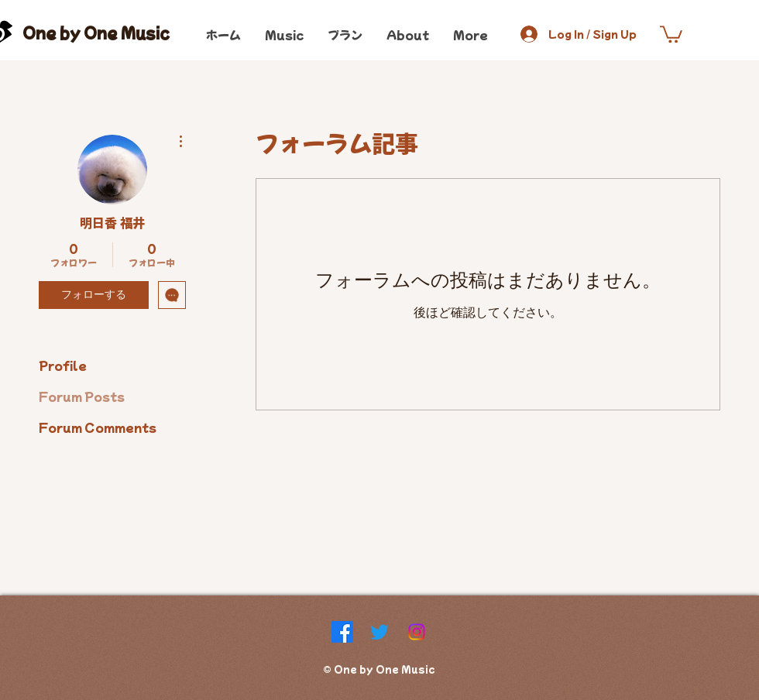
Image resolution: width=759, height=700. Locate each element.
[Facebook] (342, 632)
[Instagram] (417, 632)
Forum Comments (98, 427)
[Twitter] (379, 632)
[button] (671, 33)
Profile (63, 365)
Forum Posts (82, 396)
